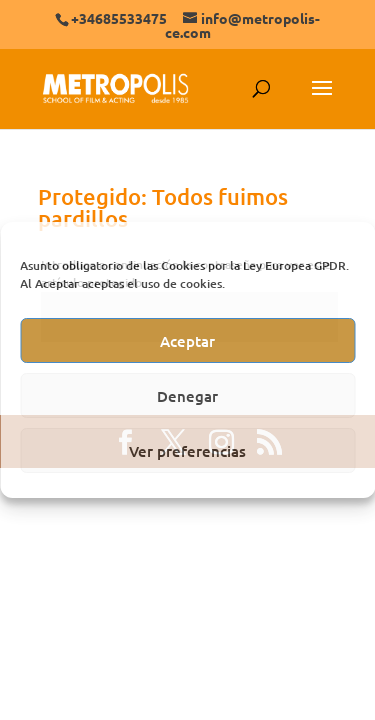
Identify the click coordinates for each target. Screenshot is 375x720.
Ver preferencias (187, 451)
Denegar (187, 396)
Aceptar (187, 341)
